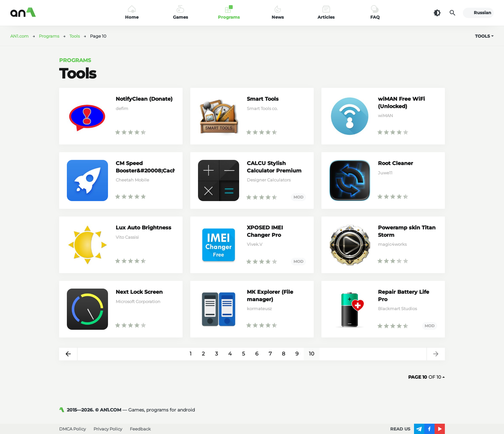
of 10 (427, 377)
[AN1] (63, 410)
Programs (75, 60)
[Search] (453, 13)
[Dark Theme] (437, 13)
